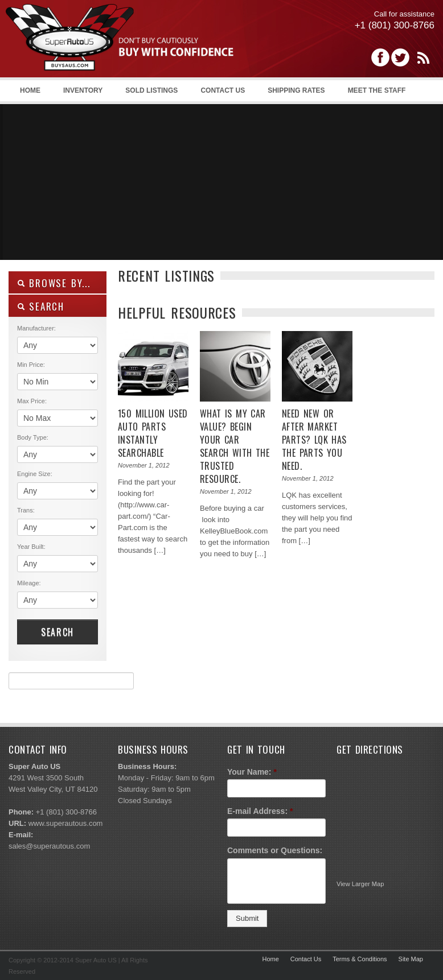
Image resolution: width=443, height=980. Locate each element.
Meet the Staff (377, 90)
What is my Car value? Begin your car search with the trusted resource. (235, 446)
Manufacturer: (36, 328)
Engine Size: (35, 474)
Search (58, 632)
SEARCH (41, 306)
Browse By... (54, 283)
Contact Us (223, 90)
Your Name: (252, 772)
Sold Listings (151, 90)
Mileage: (29, 583)
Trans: (26, 510)
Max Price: (32, 401)
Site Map (411, 959)
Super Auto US (120, 49)
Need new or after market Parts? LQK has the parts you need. (314, 440)
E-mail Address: (260, 811)
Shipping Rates (296, 90)
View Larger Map (360, 884)
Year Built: (31, 547)
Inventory (83, 90)
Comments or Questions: (275, 850)
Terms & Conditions (360, 959)
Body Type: (33, 437)
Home (30, 90)
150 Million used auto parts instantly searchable (153, 433)
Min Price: (31, 365)
